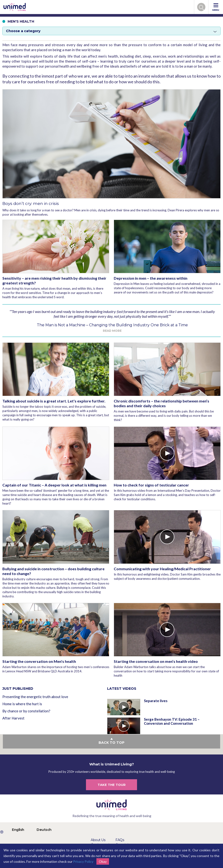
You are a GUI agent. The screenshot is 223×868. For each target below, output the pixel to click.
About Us (98, 840)
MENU (216, 7)
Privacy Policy (83, 861)
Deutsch (44, 830)
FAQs (120, 840)
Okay (103, 861)
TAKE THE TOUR (112, 785)
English (18, 830)
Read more (112, 331)
